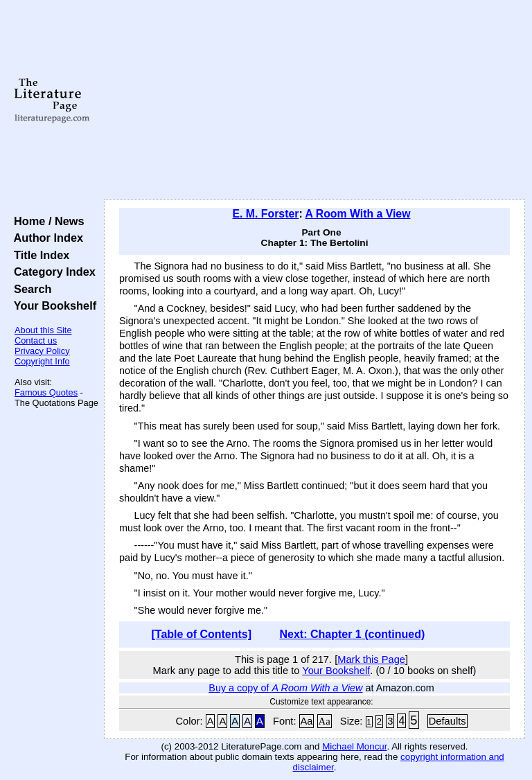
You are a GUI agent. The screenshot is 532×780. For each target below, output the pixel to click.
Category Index (52, 272)
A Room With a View (357, 214)
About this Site (43, 330)
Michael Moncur (354, 746)
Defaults (447, 721)
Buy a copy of (285, 688)
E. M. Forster (266, 214)
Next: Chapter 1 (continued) (352, 634)
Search (29, 289)
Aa (307, 721)
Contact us (36, 340)
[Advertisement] (315, 100)
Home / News (46, 221)
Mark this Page (371, 659)
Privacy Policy (42, 351)
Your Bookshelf (52, 305)
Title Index (38, 255)
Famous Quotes (46, 392)
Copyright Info (42, 361)
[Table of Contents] (202, 634)
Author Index (45, 238)
